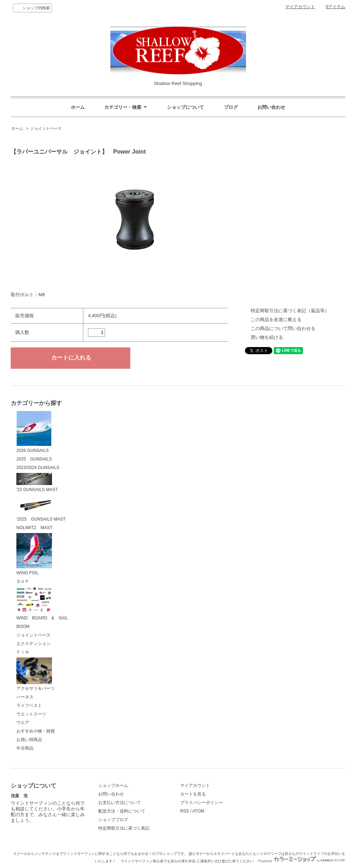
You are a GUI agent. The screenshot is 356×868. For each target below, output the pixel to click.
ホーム (78, 107)
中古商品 (25, 748)
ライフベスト (29, 705)
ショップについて (185, 107)
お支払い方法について (120, 803)
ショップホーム (113, 786)
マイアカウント (300, 7)
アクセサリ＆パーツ (36, 674)
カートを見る (193, 794)
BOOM (23, 627)
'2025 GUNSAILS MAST (41, 508)
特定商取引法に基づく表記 (124, 828)
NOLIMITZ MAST (34, 528)
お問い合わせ (271, 107)
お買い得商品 (29, 740)
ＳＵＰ (23, 581)
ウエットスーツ (31, 714)
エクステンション (33, 644)
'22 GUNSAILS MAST (37, 483)
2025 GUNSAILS (34, 459)
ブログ (231, 107)
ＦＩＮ (23, 652)
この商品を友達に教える (276, 319)
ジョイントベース (46, 128)
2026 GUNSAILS (34, 432)
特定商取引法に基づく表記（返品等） (290, 311)
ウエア (23, 723)
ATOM (198, 811)
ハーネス (25, 697)
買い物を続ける (267, 337)
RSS (185, 811)
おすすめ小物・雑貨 (36, 731)
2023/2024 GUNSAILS (38, 468)
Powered (302, 861)
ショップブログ (113, 820)
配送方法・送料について (122, 811)
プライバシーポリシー (201, 803)
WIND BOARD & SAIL (42, 604)
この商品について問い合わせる (283, 328)
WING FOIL (34, 554)
